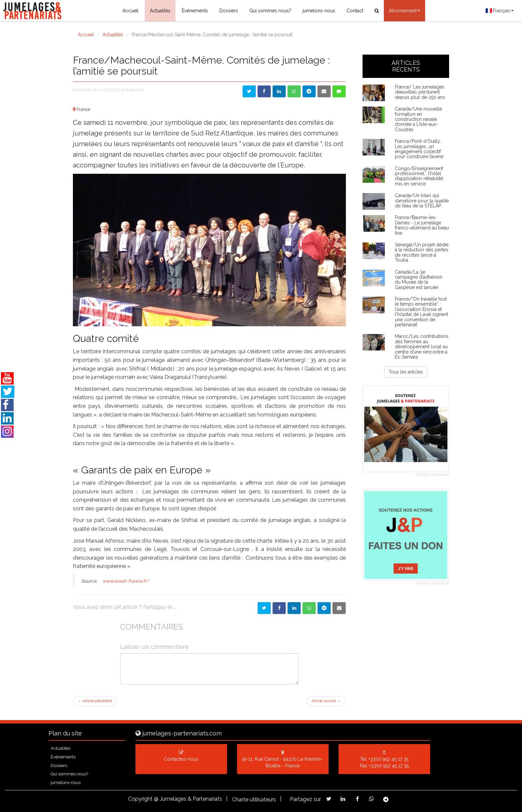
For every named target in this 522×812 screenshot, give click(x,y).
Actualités (160, 11)
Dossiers (229, 11)
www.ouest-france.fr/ (126, 581)
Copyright (140, 799)
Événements (195, 11)
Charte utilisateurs (254, 800)
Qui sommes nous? (270, 11)
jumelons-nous (319, 11)
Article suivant (326, 701)
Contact (355, 11)
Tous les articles (406, 372)
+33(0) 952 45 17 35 (389, 759)
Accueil (130, 11)
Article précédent (95, 701)
